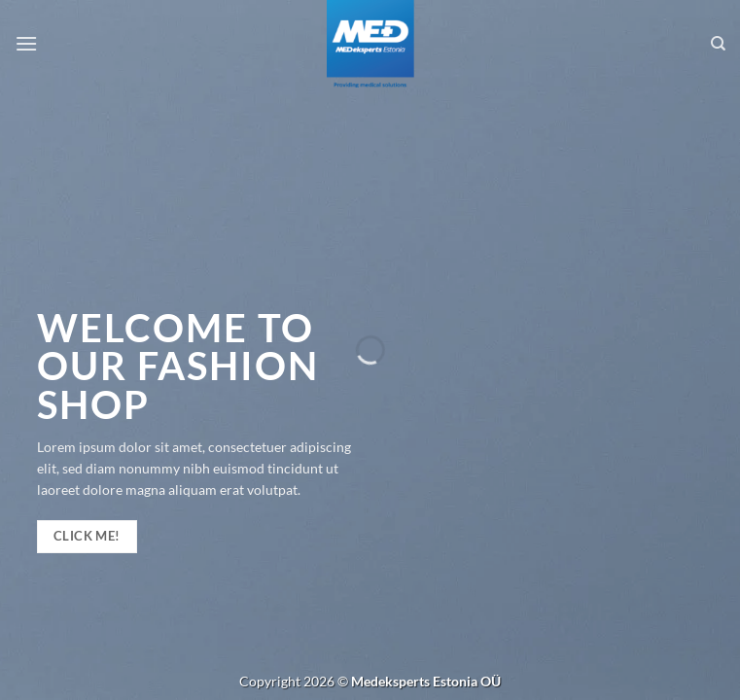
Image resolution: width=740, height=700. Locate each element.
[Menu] (26, 43)
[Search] (718, 44)
